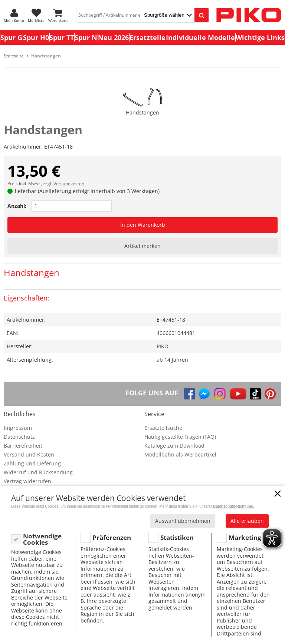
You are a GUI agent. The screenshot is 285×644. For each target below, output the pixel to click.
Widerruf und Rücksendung (38, 472)
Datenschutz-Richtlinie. (234, 506)
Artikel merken (142, 246)
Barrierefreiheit (23, 446)
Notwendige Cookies (42, 539)
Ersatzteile (148, 37)
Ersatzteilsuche (163, 428)
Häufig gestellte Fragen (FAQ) (180, 437)
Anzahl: (17, 206)
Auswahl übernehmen (183, 521)
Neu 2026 (113, 37)
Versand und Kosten (29, 454)
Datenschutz (19, 437)
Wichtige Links (260, 37)
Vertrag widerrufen (27, 481)
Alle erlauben (247, 521)
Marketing (245, 537)
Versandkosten (69, 184)
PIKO (163, 346)
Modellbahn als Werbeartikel (180, 454)
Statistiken (177, 537)
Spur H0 (36, 37)
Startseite (14, 56)
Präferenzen (112, 537)
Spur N (86, 37)
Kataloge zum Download (174, 446)
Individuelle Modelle (200, 37)
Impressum (18, 428)
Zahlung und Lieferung (32, 463)
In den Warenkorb (143, 225)
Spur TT (62, 37)
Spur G (11, 37)
